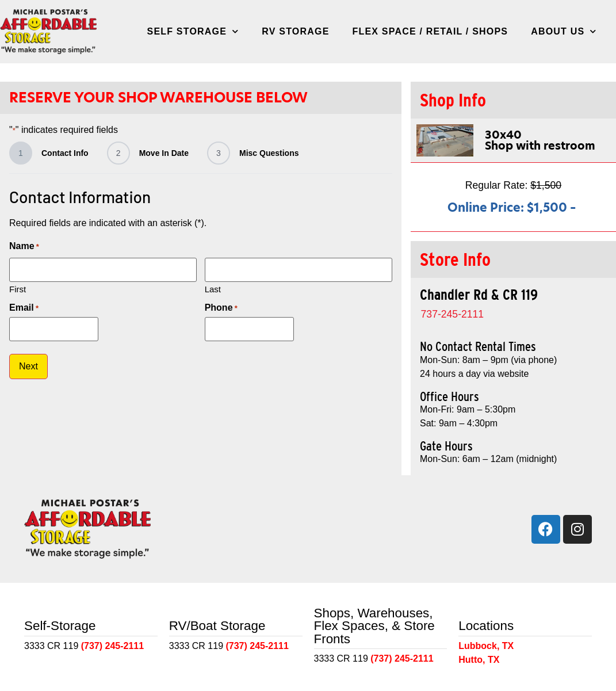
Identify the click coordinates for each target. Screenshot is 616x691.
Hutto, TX (479, 660)
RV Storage (295, 31)
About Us (564, 31)
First (18, 288)
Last (213, 288)
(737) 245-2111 (112, 646)
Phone (221, 307)
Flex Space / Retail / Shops (431, 31)
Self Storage (193, 31)
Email (24, 307)
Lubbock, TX (486, 646)
